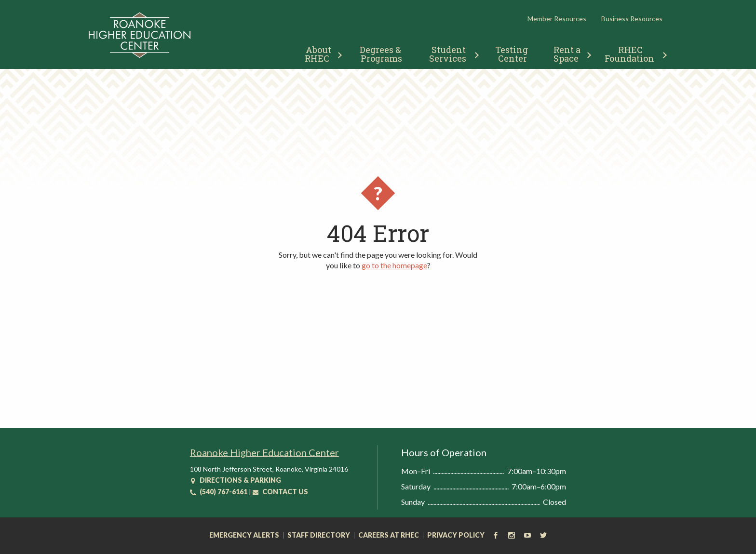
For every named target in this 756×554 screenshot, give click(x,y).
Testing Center (513, 54)
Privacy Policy (456, 535)
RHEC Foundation (629, 54)
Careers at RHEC (389, 535)
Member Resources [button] (557, 19)
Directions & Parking (236, 480)
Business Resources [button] (632, 19)
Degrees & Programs (381, 54)
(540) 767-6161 (219, 492)
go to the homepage (394, 265)
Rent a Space (568, 54)
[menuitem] (319, 53)
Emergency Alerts (244, 535)
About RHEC (319, 54)
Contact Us (280, 492)
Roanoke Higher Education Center (264, 452)
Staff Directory (319, 535)
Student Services (449, 54)
